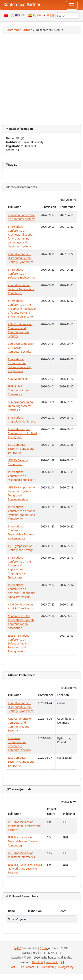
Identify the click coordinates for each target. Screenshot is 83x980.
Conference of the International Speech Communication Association (21, 622)
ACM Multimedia (18, 379)
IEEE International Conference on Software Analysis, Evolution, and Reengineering (19, 644)
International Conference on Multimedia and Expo (21, 476)
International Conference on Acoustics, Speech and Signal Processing (22, 591)
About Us (37, 962)
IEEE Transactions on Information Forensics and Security (24, 826)
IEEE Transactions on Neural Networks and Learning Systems (25, 869)
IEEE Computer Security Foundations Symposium (21, 449)
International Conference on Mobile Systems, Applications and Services (22, 513)
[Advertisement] (41, 79)
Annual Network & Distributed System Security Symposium (20, 258)
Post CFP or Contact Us (24, 967)
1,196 (43, 948)
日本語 (51, 16)
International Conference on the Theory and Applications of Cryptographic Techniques (19, 567)
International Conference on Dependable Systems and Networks (21, 532)
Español (37, 16)
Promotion (47, 967)
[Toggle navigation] (72, 5)
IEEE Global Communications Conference (18, 390)
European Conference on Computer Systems (22, 217)
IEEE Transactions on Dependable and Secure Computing (23, 841)
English (23, 16)
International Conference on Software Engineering (21, 274)
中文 (11, 16)
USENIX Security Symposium (18, 462)
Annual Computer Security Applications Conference (21, 289)
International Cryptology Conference (22, 420)
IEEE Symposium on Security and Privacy (20, 548)
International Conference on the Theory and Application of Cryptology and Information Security (22, 309)
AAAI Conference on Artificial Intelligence (21, 606)
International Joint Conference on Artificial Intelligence (22, 433)
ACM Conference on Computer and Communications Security (20, 330)
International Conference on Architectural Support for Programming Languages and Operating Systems (21, 237)
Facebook (52, 962)
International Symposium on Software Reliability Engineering (20, 365)
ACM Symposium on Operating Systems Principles (20, 406)
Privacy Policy (65, 967)
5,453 (18, 948)
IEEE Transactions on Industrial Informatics (21, 855)
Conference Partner (19, 30)
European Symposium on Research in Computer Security (22, 348)
